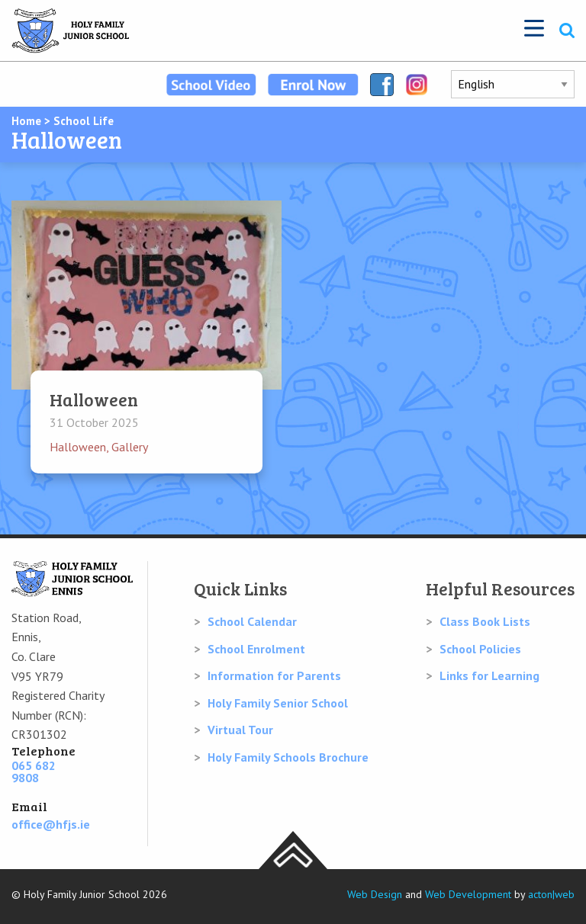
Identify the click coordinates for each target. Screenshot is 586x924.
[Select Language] (513, 84)
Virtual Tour (240, 730)
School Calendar (252, 621)
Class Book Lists (485, 621)
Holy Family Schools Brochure (288, 757)
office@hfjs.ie (51, 824)
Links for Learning (489, 675)
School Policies (480, 649)
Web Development (468, 894)
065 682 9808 (34, 772)
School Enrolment (256, 649)
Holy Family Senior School (278, 703)
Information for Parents (274, 675)
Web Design (375, 894)
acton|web (551, 894)
